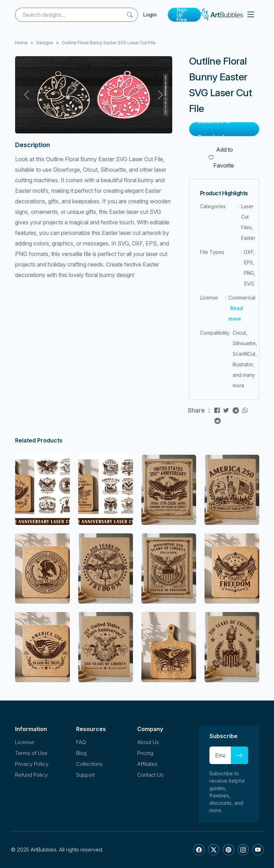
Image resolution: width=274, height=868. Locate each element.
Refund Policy (31, 775)
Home (21, 43)
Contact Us (150, 775)
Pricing (145, 753)
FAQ (81, 742)
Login (150, 15)
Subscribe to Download (214, 129)
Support (85, 775)
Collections (89, 764)
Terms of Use (31, 753)
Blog (81, 753)
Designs (45, 43)
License (25, 742)
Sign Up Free (182, 15)
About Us (148, 742)
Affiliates (147, 764)
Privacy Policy (32, 764)
